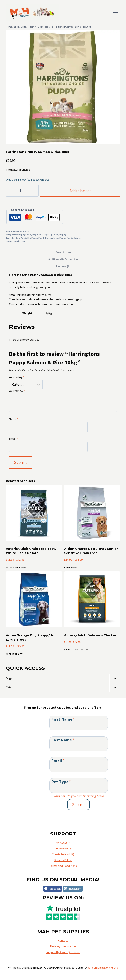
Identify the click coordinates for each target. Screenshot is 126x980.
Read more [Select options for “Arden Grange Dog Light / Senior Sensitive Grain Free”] (72, 567)
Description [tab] (63, 252)
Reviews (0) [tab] (63, 266)
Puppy (63, 235)
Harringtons (52, 238)
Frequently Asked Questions (63, 952)
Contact (63, 940)
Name (14, 419)
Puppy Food (25, 235)
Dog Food (38, 235)
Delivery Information (63, 946)
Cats (9, 687)
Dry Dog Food (51, 235)
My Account (63, 843)
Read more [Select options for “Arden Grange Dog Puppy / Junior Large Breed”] (14, 654)
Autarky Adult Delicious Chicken (91, 635)
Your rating (17, 377)
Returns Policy (63, 860)
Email (13, 439)
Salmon (77, 238)
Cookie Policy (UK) (63, 854)
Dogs (9, 678)
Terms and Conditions (63, 866)
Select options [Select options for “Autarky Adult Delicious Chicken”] (76, 650)
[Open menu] (115, 12)
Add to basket (80, 191)
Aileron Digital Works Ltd (103, 968)
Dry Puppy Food (36, 238)
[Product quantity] (22, 191)
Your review (17, 391)
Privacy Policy (63, 848)
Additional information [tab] (63, 259)
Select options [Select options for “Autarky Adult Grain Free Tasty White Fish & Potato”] (18, 567)
